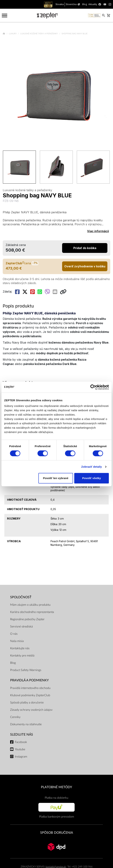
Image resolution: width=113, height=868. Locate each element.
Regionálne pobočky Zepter (27, 619)
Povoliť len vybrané (56, 478)
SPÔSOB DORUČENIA (57, 833)
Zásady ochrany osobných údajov (31, 710)
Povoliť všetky (92, 478)
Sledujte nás (22, 735)
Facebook (21, 742)
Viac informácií (98, 231)
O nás (14, 634)
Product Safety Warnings (26, 670)
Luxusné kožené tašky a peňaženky (39, 34)
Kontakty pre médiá (22, 656)
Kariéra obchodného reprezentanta (32, 612)
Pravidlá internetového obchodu (30, 688)
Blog (13, 663)
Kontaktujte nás (20, 648)
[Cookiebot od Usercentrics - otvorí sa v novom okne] (93, 387)
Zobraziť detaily (92, 467)
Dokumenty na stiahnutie (26, 724)
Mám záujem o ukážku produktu (30, 605)
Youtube (20, 749)
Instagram (21, 757)
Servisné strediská (21, 627)
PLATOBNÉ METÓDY (56, 787)
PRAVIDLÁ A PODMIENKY (29, 680)
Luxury (13, 34)
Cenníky (15, 717)
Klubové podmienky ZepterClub (30, 695)
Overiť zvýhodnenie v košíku (85, 266)
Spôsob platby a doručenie (27, 703)
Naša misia (17, 641)
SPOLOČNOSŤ (21, 597)
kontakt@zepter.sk (56, 867)
